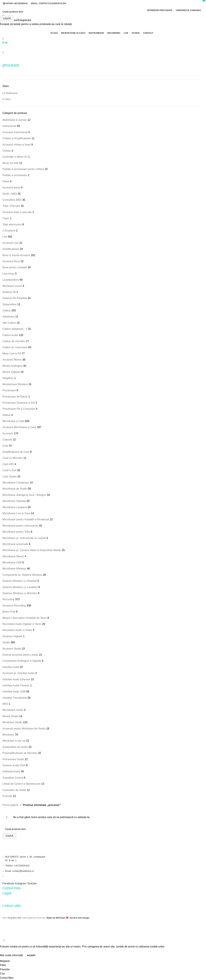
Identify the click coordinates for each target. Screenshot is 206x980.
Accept (31, 955)
